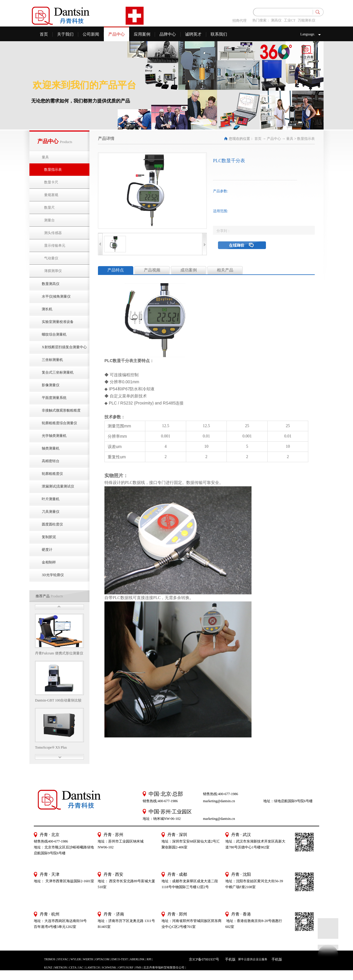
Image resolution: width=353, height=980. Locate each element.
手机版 (229, 959)
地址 (229, 881)
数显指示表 (306, 139)
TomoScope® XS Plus (51, 747)
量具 (290, 139)
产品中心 (274, 139)
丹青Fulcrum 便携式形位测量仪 (59, 653)
